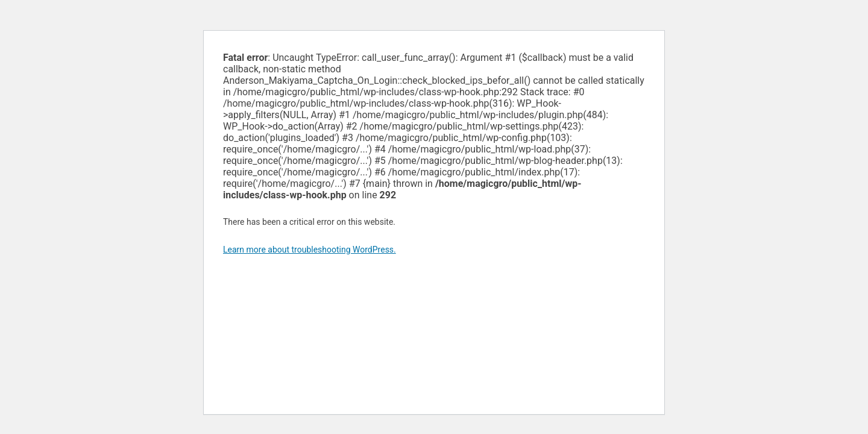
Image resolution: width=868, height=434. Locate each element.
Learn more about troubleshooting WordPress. (310, 250)
